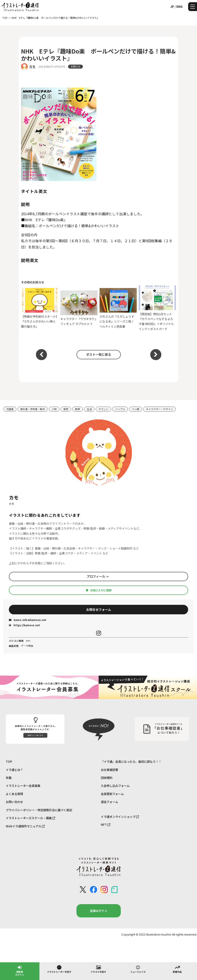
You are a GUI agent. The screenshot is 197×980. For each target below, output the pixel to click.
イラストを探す (98, 969)
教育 (78, 409)
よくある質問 (14, 794)
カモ (32, 66)
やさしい (103, 409)
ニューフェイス (138, 969)
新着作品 (177, 969)
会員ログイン (99, 911)
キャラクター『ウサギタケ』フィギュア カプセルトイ (79, 308)
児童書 (10, 409)
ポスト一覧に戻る (99, 354)
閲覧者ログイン (20, 970)
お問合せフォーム (99, 609)
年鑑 (9, 778)
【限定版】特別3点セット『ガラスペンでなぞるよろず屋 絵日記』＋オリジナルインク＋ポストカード (157, 308)
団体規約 (107, 778)
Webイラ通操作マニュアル (25, 826)
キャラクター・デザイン (159, 409)
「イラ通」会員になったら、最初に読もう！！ (131, 762)
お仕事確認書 (109, 770)
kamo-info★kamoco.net (28, 620)
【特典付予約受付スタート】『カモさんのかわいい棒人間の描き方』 (40, 308)
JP (172, 6)
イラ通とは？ (14, 770)
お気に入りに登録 (98, 590)
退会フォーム (109, 802)
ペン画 (136, 409)
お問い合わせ (14, 802)
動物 (66, 409)
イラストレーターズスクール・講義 (30, 818)
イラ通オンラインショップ (120, 817)
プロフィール (98, 576)
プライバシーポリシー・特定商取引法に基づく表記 (39, 810)
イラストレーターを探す (59, 969)
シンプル (120, 409)
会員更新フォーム (112, 794)
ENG (179, 6)
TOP (9, 762)
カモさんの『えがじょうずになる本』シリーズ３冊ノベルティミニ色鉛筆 (118, 308)
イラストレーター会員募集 (23, 786)
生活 (89, 409)
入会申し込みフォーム (115, 786)
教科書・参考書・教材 (33, 409)
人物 (54, 409)
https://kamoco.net (24, 625)
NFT (106, 825)
